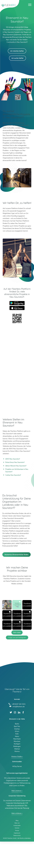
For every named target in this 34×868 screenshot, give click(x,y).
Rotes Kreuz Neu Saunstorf (15, 462)
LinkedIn (19, 739)
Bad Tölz (17, 753)
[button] (7, 631)
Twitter (11, 739)
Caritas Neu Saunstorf (13, 475)
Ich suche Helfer (17, 58)
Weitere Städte (17, 783)
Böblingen (17, 773)
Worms (17, 778)
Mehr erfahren (16, 817)
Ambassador (17, 852)
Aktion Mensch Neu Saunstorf (16, 466)
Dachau (17, 755)
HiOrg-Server (17, 793)
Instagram (15, 739)
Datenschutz (17, 862)
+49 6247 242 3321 (19, 730)
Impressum (17, 859)
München (17, 768)
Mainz (17, 763)
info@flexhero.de (19, 733)
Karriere (17, 854)
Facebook (23, 739)
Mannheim (17, 765)
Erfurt (17, 758)
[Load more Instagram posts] (17, 659)
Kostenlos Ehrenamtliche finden (17, 581)
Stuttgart (17, 770)
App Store (17, 308)
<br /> (17, 368)
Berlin (17, 750)
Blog (17, 847)
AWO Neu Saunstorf (13, 459)
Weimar (17, 775)
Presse (17, 857)
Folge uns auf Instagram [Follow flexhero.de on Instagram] (17, 664)
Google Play (17, 303)
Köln (17, 760)
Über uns (17, 849)
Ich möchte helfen (17, 51)
